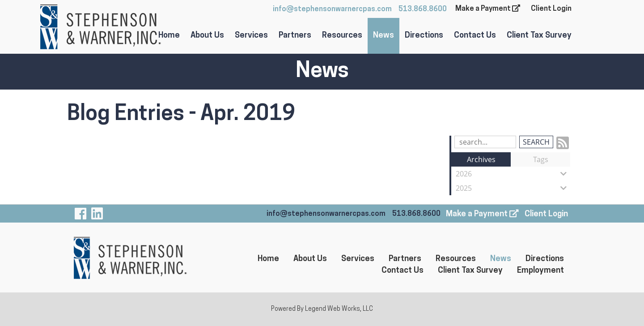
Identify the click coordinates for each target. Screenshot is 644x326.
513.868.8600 (423, 9)
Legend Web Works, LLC (339, 309)
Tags (541, 159)
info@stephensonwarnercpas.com (332, 9)
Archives (481, 159)
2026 (513, 174)
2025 (513, 188)
